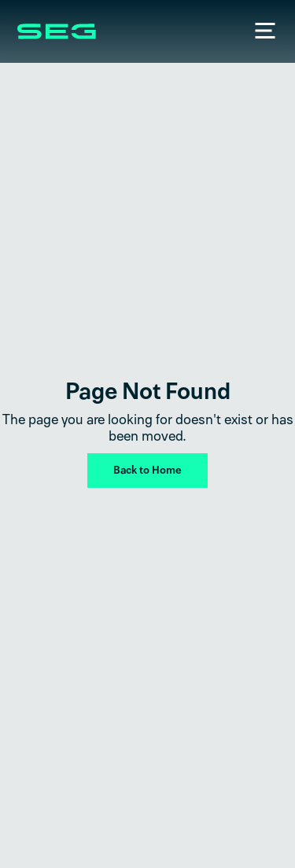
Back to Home (147, 470)
